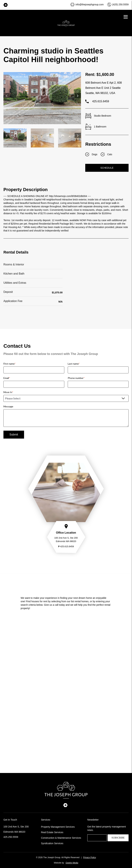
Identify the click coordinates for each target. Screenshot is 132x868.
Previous (7, 96)
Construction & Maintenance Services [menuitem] (61, 838)
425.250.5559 (11, 837)
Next (78, 96)
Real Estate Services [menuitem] (52, 832)
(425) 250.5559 (120, 4)
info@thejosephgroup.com (90, 4)
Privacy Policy (90, 857)
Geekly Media (72, 863)
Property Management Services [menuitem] (58, 827)
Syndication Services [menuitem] (52, 843)
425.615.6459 (97, 101)
